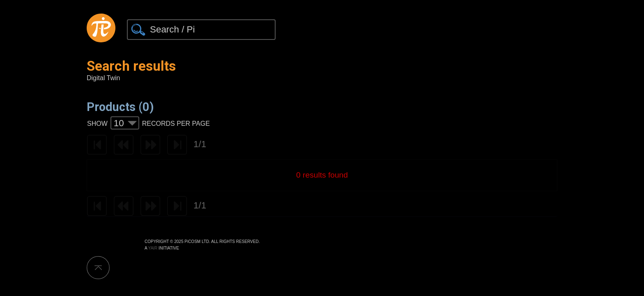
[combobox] (125, 123)
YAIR (153, 248)
